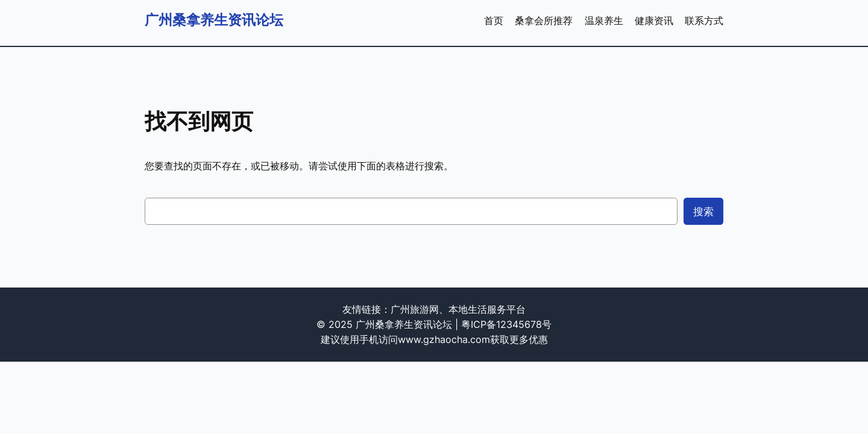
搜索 (703, 212)
